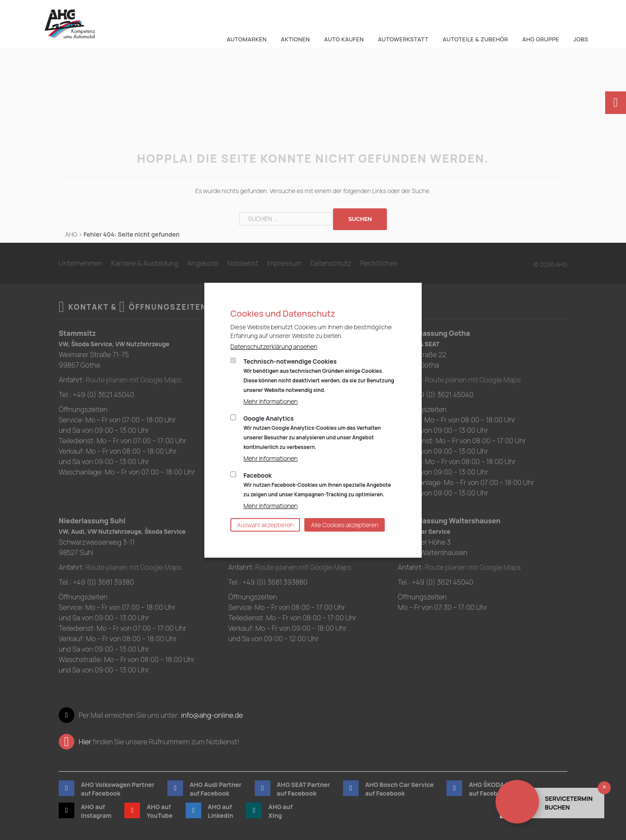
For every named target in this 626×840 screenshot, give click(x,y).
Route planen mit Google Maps (134, 380)
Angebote (203, 263)
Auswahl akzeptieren (265, 525)
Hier (85, 742)
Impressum (284, 263)
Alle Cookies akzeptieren (345, 525)
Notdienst (243, 263)
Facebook (317, 485)
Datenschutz (331, 263)
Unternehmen (81, 263)
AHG (71, 234)
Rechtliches (379, 263)
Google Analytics (312, 432)
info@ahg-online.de (212, 715)
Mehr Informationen (271, 401)
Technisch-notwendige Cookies (319, 375)
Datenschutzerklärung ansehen (274, 346)
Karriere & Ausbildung (145, 263)
